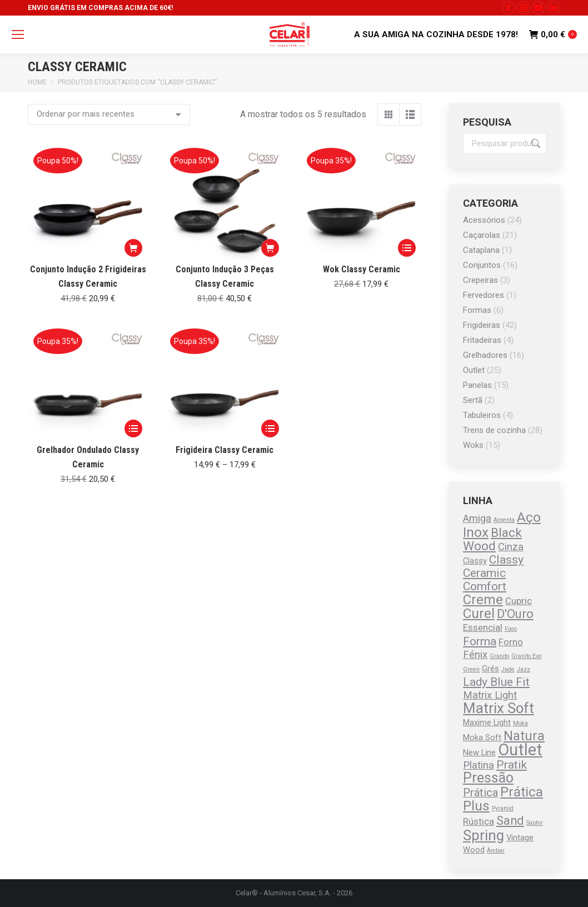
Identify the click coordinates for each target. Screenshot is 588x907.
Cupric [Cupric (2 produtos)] (519, 601)
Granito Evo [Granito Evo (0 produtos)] (526, 656)
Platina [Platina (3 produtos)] (479, 765)
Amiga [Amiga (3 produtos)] (477, 519)
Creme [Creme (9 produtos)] (483, 600)
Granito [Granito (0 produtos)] (499, 656)
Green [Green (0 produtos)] (471, 669)
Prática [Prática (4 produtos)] (480, 793)
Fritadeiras (482, 340)
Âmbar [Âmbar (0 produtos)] (496, 851)
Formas (477, 310)
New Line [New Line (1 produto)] (479, 752)
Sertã (473, 400)
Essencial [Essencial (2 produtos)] (483, 627)
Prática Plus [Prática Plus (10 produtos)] (503, 799)
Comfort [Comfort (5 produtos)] (485, 586)
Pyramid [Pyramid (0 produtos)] (503, 808)
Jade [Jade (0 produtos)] (508, 669)
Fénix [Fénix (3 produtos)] (475, 655)
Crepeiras (480, 280)
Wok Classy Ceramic (362, 269)
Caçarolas (482, 235)
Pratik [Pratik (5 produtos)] (512, 765)
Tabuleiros (482, 415)
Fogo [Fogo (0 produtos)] (511, 629)
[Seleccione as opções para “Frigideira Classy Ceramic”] (270, 428)
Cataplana (481, 250)
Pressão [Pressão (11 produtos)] (488, 778)
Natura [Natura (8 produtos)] (524, 736)
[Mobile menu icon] (18, 34)
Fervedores (484, 295)
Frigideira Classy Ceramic (225, 450)
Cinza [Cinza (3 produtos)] (511, 547)
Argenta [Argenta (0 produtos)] (504, 520)
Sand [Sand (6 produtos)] (510, 821)
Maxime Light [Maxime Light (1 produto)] (487, 722)
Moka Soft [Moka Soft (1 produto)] (482, 737)
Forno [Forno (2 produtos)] (511, 642)
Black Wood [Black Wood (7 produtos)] (492, 539)
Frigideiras (482, 325)
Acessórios (484, 220)
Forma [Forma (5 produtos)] (480, 641)
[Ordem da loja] (109, 114)
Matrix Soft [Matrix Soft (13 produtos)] (499, 708)
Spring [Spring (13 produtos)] (484, 835)
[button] (133, 248)
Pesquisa (535, 143)
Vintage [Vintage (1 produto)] (520, 838)
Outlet (474, 370)
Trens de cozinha (494, 430)
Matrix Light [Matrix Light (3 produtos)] (490, 695)
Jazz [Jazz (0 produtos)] (524, 669)
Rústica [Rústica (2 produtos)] (479, 821)
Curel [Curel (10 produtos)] (479, 613)
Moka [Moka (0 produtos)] (520, 723)
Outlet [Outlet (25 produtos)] (520, 750)
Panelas (477, 385)
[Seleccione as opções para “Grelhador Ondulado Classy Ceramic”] (133, 428)
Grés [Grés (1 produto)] (490, 669)
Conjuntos (482, 265)
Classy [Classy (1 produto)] (475, 561)
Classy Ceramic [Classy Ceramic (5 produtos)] (493, 566)
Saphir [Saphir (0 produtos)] (535, 823)
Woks (473, 445)
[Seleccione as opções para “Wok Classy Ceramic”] (407, 248)
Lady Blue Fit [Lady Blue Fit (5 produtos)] (496, 682)
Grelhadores (485, 355)
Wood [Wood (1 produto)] (474, 850)
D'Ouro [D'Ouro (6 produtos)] (515, 614)
